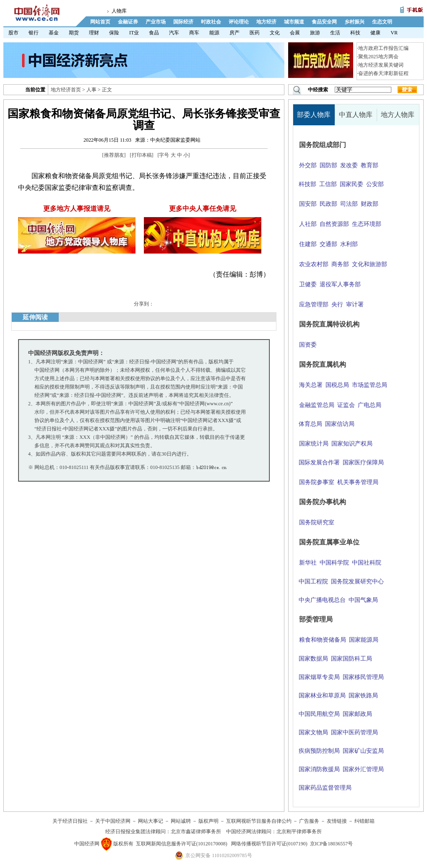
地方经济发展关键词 (381, 65)
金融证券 (128, 22)
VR (394, 33)
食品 (154, 33)
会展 (295, 33)
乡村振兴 (354, 22)
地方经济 (266, 22)
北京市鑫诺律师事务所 (196, 832)
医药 (255, 33)
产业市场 (156, 22)
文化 (275, 33)
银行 (34, 33)
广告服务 (309, 821)
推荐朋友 (114, 155)
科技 (355, 33)
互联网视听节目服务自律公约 (259, 821)
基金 (54, 33)
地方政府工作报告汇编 (383, 48)
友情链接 (337, 821)
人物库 (119, 11)
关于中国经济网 (113, 821)
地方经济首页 (66, 90)
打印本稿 (142, 155)
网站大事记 (151, 821)
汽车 (174, 33)
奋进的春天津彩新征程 (383, 73)
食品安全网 (324, 22)
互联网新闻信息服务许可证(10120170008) (182, 844)
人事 (91, 90)
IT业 (134, 33)
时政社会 (211, 22)
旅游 (315, 33)
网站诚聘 (181, 821)
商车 (194, 33)
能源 (214, 33)
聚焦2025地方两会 (378, 57)
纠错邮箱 (365, 821)
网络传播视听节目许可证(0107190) (269, 844)
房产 (234, 33)
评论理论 (239, 22)
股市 (13, 33)
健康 (375, 33)
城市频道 (294, 22)
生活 (335, 33)
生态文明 (382, 22)
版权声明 (208, 821)
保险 (114, 33)
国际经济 (183, 22)
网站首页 (100, 22)
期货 (74, 33)
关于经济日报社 (70, 821)
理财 (94, 33)
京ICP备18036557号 (332, 844)
